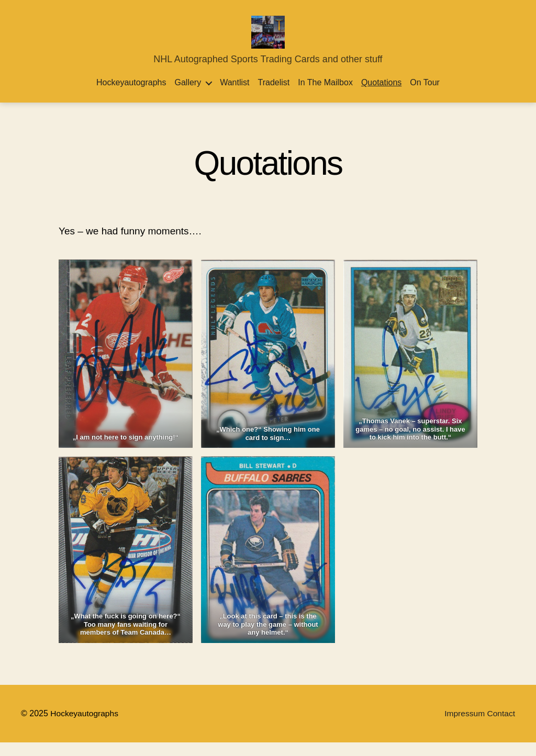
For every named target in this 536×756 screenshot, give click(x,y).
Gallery (188, 97)
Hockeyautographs (131, 97)
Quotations (381, 97)
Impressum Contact (479, 727)
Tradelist (273, 97)
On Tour (425, 97)
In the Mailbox (325, 97)
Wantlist (234, 97)
